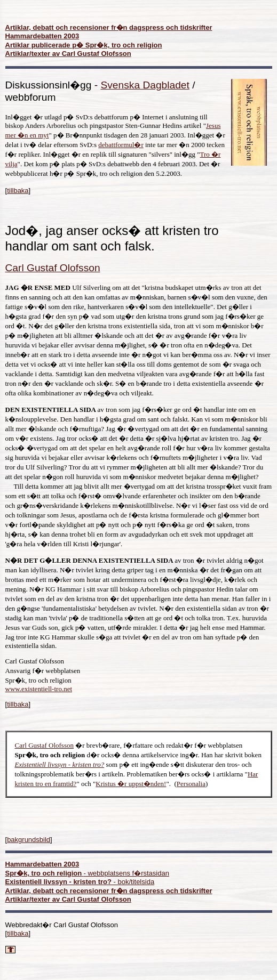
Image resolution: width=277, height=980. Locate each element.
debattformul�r (121, 145)
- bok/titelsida (80, 882)
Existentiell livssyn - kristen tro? (60, 764)
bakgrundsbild (29, 840)
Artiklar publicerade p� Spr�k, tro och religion (84, 45)
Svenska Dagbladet (145, 85)
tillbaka (18, 191)
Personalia (191, 784)
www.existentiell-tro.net (39, 689)
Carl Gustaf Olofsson (45, 745)
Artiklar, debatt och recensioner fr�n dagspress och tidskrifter (109, 27)
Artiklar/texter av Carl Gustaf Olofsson (68, 54)
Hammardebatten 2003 (42, 36)
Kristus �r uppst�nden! (131, 784)
